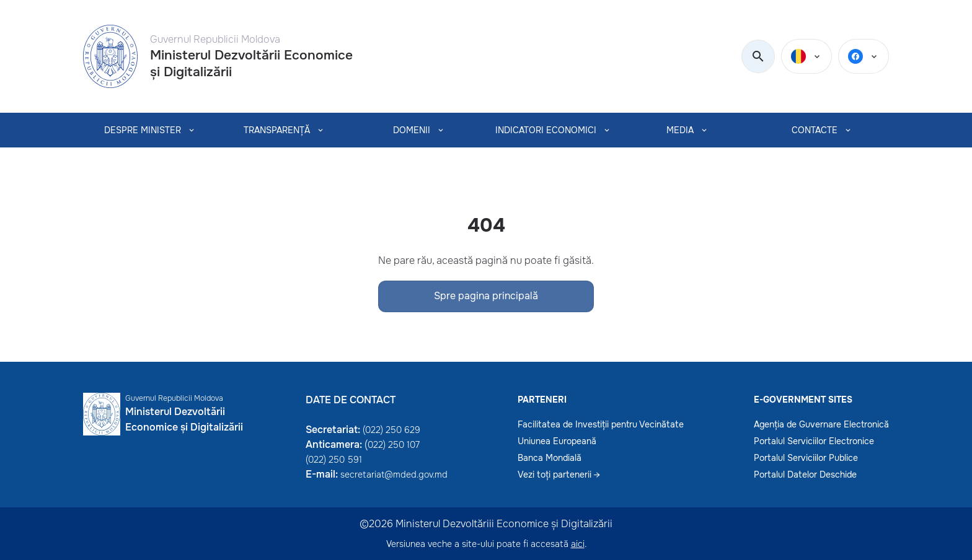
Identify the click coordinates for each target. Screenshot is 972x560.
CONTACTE (815, 130)
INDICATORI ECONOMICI (546, 130)
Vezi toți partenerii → (559, 475)
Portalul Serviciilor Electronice (814, 441)
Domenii (411, 130)
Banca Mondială (550, 458)
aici (578, 544)
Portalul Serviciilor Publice (806, 458)
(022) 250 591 (334, 460)
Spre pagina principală (486, 296)
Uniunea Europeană (557, 441)
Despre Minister (143, 130)
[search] (758, 57)
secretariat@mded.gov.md (394, 475)
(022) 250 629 (391, 430)
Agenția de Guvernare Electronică (821, 424)
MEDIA (680, 130)
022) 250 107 (394, 445)
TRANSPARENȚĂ (277, 130)
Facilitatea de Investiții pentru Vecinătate (601, 424)
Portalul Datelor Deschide (805, 475)
